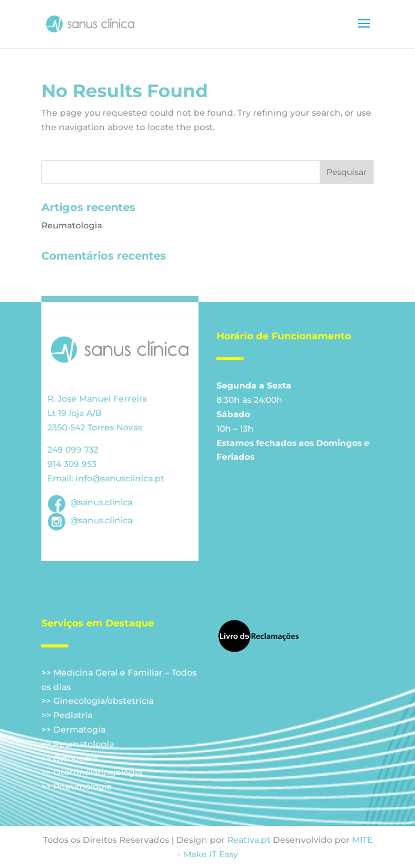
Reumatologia (72, 225)
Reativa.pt (249, 840)
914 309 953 (72, 464)
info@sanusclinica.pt (120, 478)
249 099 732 (73, 450)
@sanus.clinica (90, 502)
